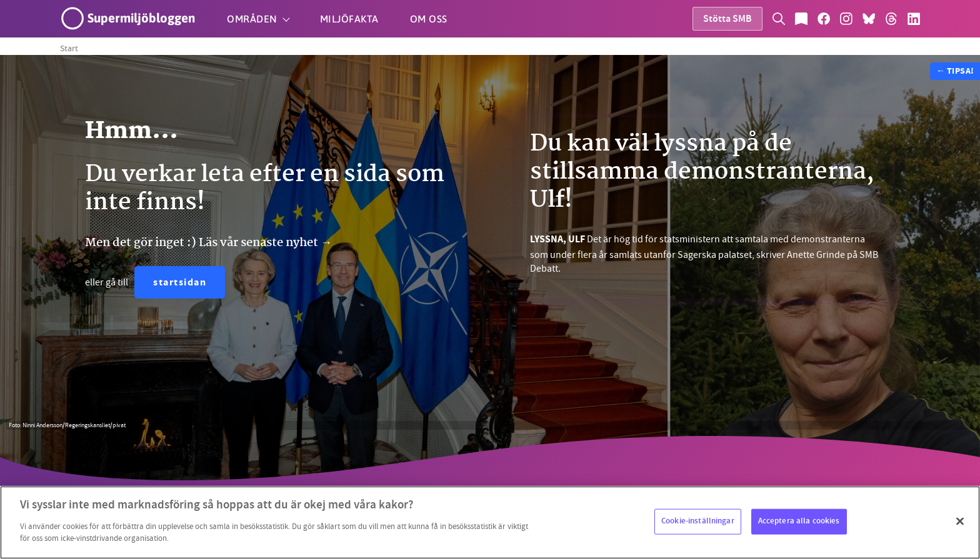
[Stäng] (960, 521)
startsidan (180, 283)
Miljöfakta (349, 19)
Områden (252, 19)
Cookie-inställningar (698, 521)
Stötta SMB (727, 20)
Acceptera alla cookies (799, 521)
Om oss (429, 19)
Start (69, 48)
